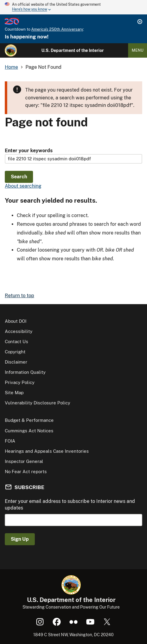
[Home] (11, 50)
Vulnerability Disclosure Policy (37, 403)
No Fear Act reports (26, 472)
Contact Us (16, 342)
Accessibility (19, 331)
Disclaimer (16, 362)
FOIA (10, 441)
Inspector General (24, 461)
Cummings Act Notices (29, 431)
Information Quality (25, 372)
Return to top (19, 296)
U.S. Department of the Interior (73, 50)
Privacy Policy (20, 382)
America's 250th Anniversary (57, 29)
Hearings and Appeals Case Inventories (47, 451)
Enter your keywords (29, 151)
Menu (138, 50)
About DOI (16, 321)
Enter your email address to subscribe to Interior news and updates (70, 505)
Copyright (15, 352)
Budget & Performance (29, 420)
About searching (23, 186)
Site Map (14, 393)
